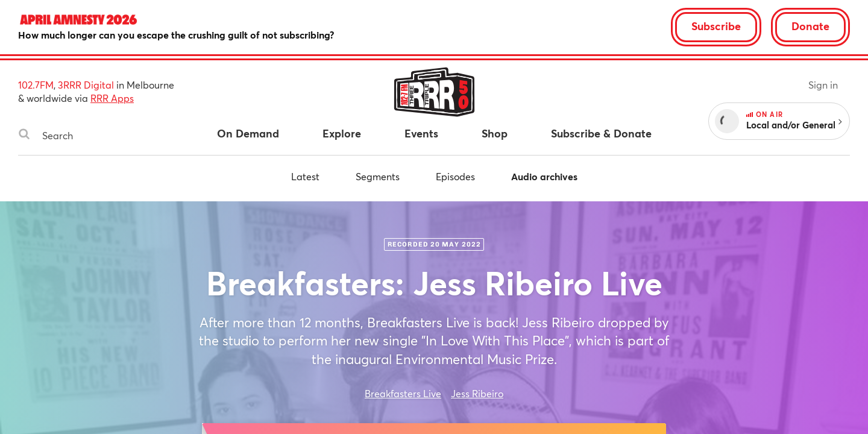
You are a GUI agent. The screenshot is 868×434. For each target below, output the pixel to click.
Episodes (455, 176)
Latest (305, 176)
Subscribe (716, 26)
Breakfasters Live (403, 393)
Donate (810, 26)
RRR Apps (112, 98)
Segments (378, 176)
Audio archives (544, 176)
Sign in (823, 85)
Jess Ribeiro (477, 393)
